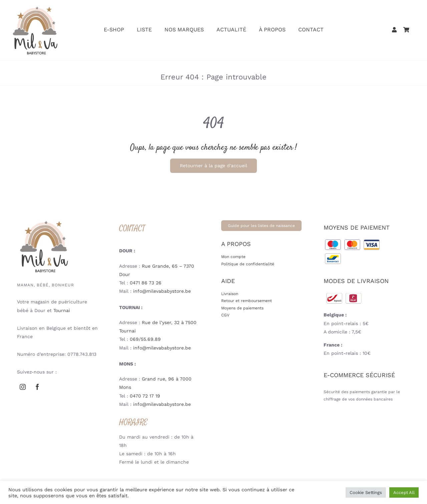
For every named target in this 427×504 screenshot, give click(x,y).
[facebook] (37, 387)
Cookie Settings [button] (366, 492)
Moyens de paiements (242, 308)
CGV (225, 315)
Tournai (62, 310)
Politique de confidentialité (248, 264)
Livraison (230, 294)
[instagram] (23, 387)
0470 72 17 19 (145, 396)
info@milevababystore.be (162, 291)
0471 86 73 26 (146, 283)
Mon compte (233, 257)
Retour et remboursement (247, 301)
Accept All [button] (404, 492)
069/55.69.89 (145, 339)
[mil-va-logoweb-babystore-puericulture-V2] (35, 8)
